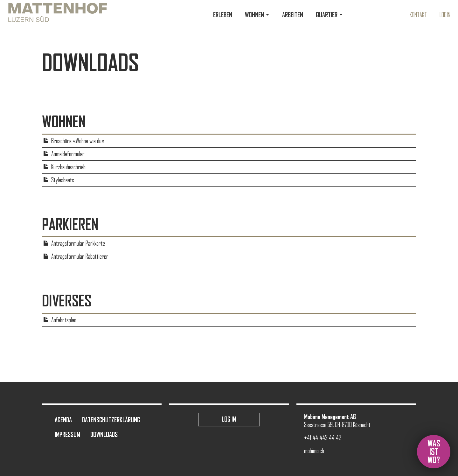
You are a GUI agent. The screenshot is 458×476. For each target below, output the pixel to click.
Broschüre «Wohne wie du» (78, 141)
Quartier (327, 15)
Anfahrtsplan (64, 320)
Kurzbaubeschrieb (68, 167)
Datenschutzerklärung (111, 420)
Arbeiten (293, 15)
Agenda (63, 420)
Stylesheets (63, 180)
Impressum (67, 434)
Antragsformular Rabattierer (80, 256)
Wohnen (254, 15)
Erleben (223, 15)
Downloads (104, 434)
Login (445, 15)
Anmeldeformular (68, 154)
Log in (229, 419)
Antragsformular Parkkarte (78, 243)
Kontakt (418, 15)
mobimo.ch (314, 451)
